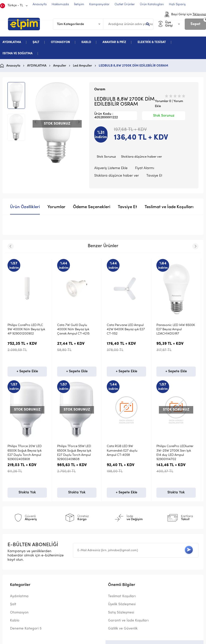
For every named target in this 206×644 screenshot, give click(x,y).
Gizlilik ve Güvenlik (123, 629)
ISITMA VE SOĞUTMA (18, 54)
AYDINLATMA (12, 42)
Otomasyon (19, 613)
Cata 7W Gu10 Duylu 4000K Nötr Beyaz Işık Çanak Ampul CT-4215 (73, 330)
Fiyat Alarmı (145, 168)
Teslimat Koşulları (122, 597)
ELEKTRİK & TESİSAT (152, 42)
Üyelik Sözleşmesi (122, 605)
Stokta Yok (27, 493)
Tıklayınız (199, 14)
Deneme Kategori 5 (26, 629)
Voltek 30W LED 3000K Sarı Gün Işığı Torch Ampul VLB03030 (27, 451)
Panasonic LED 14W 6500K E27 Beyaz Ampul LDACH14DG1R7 (176, 330)
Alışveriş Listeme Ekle (111, 168)
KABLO (86, 42)
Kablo (15, 621)
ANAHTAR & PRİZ (114, 42)
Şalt (13, 605)
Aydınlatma (19, 597)
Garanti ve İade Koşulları (128, 621)
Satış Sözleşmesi (121, 613)
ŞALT (36, 42)
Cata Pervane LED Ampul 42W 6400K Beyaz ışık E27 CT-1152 (126, 330)
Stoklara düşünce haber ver (141, 157)
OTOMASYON (60, 42)
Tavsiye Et (154, 176)
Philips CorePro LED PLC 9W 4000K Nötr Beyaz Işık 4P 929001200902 (26, 330)
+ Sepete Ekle (27, 371)
